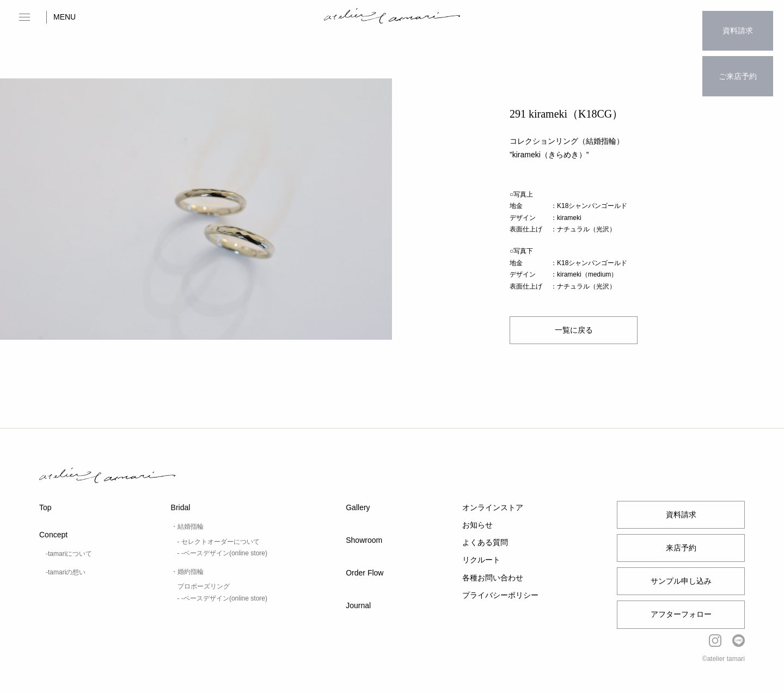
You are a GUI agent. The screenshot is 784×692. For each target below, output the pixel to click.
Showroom (364, 540)
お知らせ (477, 525)
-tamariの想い (66, 572)
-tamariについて (69, 554)
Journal (358, 605)
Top (45, 507)
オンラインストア (493, 507)
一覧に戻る (574, 329)
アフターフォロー (681, 614)
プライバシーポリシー (500, 595)
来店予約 (681, 548)
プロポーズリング (204, 586)
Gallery (358, 507)
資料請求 (738, 25)
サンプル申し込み (681, 581)
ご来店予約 (738, 58)
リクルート (481, 560)
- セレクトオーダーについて (219, 542)
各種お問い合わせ (493, 578)
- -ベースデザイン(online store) (222, 553)
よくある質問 (485, 542)
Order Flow (365, 573)
